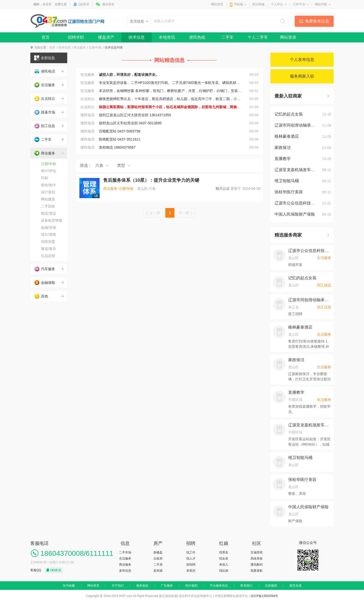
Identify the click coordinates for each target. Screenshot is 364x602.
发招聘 (191, 565)
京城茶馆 (257, 552)
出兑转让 (89, 99)
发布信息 (125, 571)
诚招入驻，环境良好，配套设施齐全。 (129, 75)
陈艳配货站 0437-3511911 (120, 139)
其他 (41, 296)
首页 (45, 37)
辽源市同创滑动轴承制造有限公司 (305, 125)
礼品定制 (48, 256)
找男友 (224, 552)
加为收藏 (69, 586)
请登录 (47, 4)
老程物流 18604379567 (117, 147)
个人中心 (277, 4)
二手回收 (48, 206)
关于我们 (118, 586)
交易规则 (271, 586)
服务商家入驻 (302, 76)
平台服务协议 (219, 586)
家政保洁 (283, 147)
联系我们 (246, 586)
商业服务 (80, 48)
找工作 (191, 552)
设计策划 (48, 192)
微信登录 (108, 4)
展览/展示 (49, 249)
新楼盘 (158, 552)
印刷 (44, 178)
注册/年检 (95, 48)
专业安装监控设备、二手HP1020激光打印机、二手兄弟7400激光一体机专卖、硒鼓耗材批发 (171, 83)
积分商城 (258, 4)
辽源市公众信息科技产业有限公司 (305, 203)
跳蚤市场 (45, 112)
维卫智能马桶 (287, 181)
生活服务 (89, 75)
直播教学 (283, 159)
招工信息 (45, 126)
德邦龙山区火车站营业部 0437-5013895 (130, 123)
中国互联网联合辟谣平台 (231, 596)
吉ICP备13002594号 (264, 596)
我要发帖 (257, 571)
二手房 (158, 565)
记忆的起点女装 (289, 114)
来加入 (224, 565)
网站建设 (48, 199)
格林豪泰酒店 (287, 136)
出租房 (158, 559)
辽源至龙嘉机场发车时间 (297, 170)
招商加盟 (48, 242)
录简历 (191, 571)
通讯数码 (257, 565)
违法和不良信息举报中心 (195, 596)
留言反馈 (295, 586)
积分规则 (191, 586)
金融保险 (45, 283)
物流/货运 (49, 213)
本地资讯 (167, 37)
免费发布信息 (317, 21)
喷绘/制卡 (49, 185)
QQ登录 (84, 4)
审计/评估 (49, 171)
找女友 (224, 559)
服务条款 (142, 586)
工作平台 (299, 4)
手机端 (238, 4)
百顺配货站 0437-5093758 (120, 131)
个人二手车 (258, 37)
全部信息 (44, 58)
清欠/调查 (49, 235)
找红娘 (224, 571)
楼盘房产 (106, 37)
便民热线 (197, 37)
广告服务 (167, 586)
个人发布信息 (302, 60)
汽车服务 (45, 269)
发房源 (158, 571)
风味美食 (257, 559)
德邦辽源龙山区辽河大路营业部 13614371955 (135, 115)
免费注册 (61, 4)
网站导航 (321, 4)
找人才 (191, 559)
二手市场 (125, 552)
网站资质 (288, 37)
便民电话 (89, 115)
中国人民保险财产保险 (295, 214)
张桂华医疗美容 (289, 192)
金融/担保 (49, 227)
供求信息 (136, 37)
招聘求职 (76, 37)
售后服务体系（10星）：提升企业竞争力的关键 (151, 180)
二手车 (227, 37)
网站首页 (217, 4)
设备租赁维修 (52, 220)
